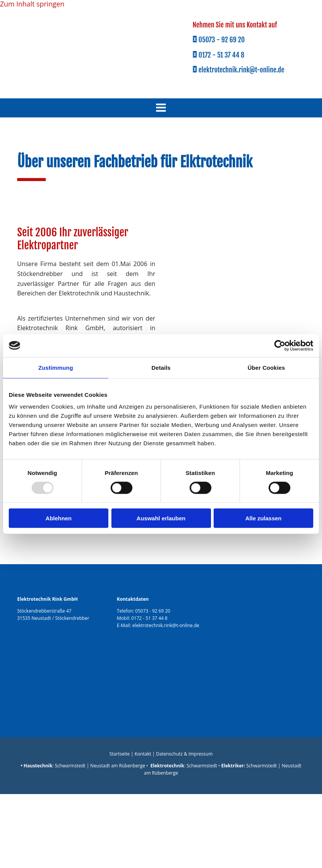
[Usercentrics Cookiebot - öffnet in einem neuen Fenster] (280, 345)
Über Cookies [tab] (266, 367)
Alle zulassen (263, 518)
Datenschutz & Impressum (184, 754)
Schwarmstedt (70, 766)
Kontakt (143, 754)
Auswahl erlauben (161, 518)
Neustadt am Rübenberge (118, 766)
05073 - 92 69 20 (153, 611)
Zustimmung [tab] (56, 367)
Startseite (120, 754)
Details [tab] (161, 367)
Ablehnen (58, 518)
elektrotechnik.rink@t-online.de (166, 625)
